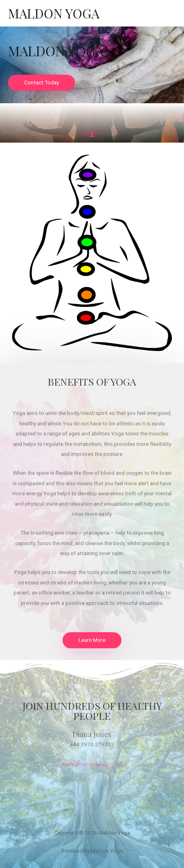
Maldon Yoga (54, 13)
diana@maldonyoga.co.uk (92, 764)
